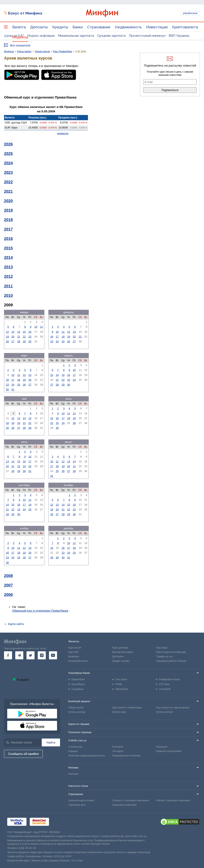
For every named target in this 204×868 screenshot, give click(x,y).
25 (63, 341)
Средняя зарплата (111, 36)
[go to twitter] (31, 655)
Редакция (162, 747)
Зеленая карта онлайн (81, 800)
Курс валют (75, 648)
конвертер (63, 133)
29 (24, 341)
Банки (78, 27)
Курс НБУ (74, 652)
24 (57, 341)
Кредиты (60, 27)
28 (19, 341)
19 (7, 337)
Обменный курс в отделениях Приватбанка (40, 611)
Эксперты (118, 751)
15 (24, 332)
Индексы (20, 37)
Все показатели (20, 45)
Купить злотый (164, 712)
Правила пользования (169, 751)
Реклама (73, 774)
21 (19, 337)
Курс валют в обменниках (127, 708)
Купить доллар (77, 712)
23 (30, 337)
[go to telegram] (19, 655)
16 (30, 332)
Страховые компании (124, 805)
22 (24, 337)
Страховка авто (77, 805)
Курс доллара (120, 648)
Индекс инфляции (41, 36)
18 (63, 337)
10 (36, 327)
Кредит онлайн (121, 661)
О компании (75, 747)
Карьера (73, 751)
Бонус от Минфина (25, 13)
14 (19, 332)
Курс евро (162, 648)
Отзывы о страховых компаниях (131, 800)
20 (13, 337)
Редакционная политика (126, 756)
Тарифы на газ (164, 657)
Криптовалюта (185, 27)
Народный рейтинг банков (171, 661)
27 (13, 341)
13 (13, 332)
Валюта (19, 27)
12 (7, 332)
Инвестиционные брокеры (171, 652)
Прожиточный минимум (147, 36)
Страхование (99, 27)
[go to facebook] (8, 655)
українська (190, 13)
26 (7, 341)
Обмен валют (76, 708)
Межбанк (74, 657)
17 (57, 337)
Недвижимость (128, 27)
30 (30, 341)
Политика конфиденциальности (87, 756)
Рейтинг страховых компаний (173, 800)
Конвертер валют (78, 661)
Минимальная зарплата (76, 36)
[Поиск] (51, 742)
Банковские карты (123, 652)
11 (41, 327)
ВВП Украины (179, 36)
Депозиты (39, 27)
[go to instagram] (42, 655)
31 (13, 389)
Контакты (118, 747)
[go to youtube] (53, 655)
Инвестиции (157, 27)
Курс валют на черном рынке (173, 708)
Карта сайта (16, 624)
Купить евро (119, 712)
